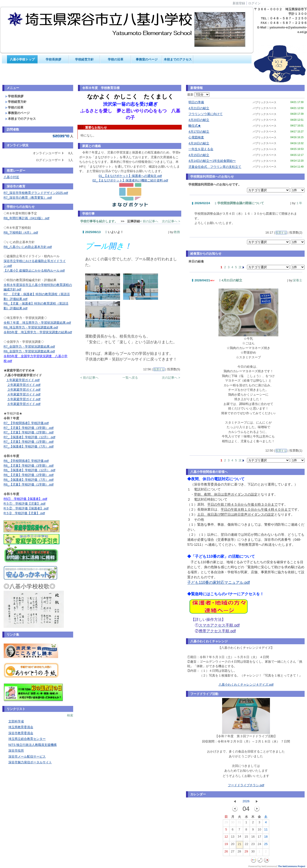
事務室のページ (147, 59)
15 (246, 838)
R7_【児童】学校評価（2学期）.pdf (29, 432)
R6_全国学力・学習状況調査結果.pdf (29, 351)
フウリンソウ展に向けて (206, 114)
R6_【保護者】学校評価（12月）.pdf (29, 470)
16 (253, 838)
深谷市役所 (16, 751)
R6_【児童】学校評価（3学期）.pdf (29, 466)
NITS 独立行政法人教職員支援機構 (33, 745)
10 (259, 830)
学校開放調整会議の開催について (241, 203)
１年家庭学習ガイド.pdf (23, 380)
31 (239, 823)
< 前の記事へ (149, 221)
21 (240, 845)
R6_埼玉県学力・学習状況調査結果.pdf (31, 327)
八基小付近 (11, 177)
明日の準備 (196, 102)
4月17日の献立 (199, 132)
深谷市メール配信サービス (27, 756)
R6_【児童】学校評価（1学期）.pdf (29, 484)
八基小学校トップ (22, 59)
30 (233, 823)
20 (233, 845)
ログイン (254, 3)
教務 (177, 232)
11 (266, 830)
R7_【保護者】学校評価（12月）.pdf (29, 437)
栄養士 (298, 280)
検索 (70, 715)
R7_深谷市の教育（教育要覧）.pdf (28, 198)
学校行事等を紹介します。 (99, 221)
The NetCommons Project (291, 866)
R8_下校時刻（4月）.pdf (21, 232)
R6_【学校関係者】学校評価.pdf (26, 461)
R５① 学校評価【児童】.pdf (25, 504)
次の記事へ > (171, 221)
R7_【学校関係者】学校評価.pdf (26, 423)
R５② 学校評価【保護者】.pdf (26, 508)
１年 (299, 203)
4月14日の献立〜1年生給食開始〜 (212, 161)
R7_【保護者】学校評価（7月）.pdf (29, 446)
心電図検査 (196, 137)
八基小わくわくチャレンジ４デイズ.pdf (246, 685)
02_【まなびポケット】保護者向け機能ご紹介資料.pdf (130, 180)
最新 (198, 95)
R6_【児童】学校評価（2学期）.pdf (29, 475)
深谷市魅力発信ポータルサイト (30, 762)
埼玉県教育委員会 (21, 727)
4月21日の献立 (199, 108)
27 (233, 852)
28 (239, 852)
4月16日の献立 (199, 143)
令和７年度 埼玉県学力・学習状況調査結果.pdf (37, 323)
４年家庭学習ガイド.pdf (24, 394)
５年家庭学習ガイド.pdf (24, 399)
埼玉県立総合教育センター (27, 739)
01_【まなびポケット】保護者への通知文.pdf (130, 176)
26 (226, 852)
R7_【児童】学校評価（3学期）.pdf (29, 428)
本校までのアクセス (178, 59)
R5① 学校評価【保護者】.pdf (25, 499)
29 (226, 823)
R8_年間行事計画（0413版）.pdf (26, 218)
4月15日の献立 (199, 155)
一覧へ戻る (130, 378)
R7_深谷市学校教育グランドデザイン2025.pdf (36, 193)
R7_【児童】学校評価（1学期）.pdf (29, 442)
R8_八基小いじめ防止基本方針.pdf (28, 247)
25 (266, 845)
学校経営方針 (84, 59)
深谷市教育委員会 (21, 733)
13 (233, 838)
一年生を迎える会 (201, 149)
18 (266, 838)
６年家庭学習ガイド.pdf (24, 404)
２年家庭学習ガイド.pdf (24, 385)
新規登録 (239, 3)
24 (259, 845)
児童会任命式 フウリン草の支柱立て (215, 167)
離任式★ (195, 126)
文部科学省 (16, 721)
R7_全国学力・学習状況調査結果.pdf (29, 347)
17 (259, 838)
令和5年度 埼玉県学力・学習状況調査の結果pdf (38, 332)
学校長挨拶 (53, 59)
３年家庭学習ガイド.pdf (24, 390)
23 (253, 845)
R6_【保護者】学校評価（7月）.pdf (29, 480)
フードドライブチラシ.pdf (246, 785)
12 (226, 838)
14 (239, 837)
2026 (246, 801)
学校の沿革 (116, 59)
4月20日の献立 (199, 120)
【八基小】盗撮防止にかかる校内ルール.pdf (34, 270)
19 (226, 845)
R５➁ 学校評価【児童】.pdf (24, 513)
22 (247, 845)
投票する (159, 369)
